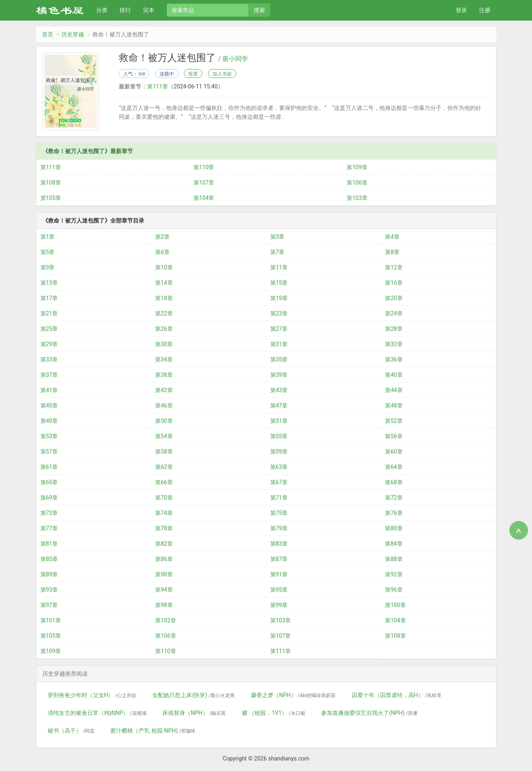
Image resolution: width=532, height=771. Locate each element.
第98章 (164, 605)
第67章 (279, 482)
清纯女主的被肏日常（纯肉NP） (97, 713)
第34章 (164, 359)
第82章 (164, 544)
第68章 (394, 482)
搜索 (259, 10)
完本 (149, 10)
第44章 (394, 390)
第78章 (164, 528)
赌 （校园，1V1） (274, 713)
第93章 (49, 590)
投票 (193, 74)
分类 (102, 10)
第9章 (48, 267)
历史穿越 (73, 34)
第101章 (51, 620)
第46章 (164, 405)
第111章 (158, 86)
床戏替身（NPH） (194, 713)
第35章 (279, 359)
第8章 (392, 252)
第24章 (394, 313)
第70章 (164, 498)
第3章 (278, 237)
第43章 (279, 390)
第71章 (279, 498)
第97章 (49, 605)
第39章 (279, 375)
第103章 (357, 198)
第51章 (279, 421)
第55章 (279, 436)
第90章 (164, 574)
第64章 (394, 467)
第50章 (164, 421)
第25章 (49, 329)
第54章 (164, 436)
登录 (461, 10)
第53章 (49, 436)
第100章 (395, 605)
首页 (48, 34)
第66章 (164, 482)
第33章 (49, 359)
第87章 (279, 559)
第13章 (49, 283)
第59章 (279, 452)
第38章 (164, 375)
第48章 (394, 405)
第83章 (279, 544)
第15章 (279, 283)
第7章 (278, 252)
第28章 (394, 329)
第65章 (49, 482)
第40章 (394, 375)
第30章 (164, 344)
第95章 (279, 590)
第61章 (49, 467)
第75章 (279, 513)
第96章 (394, 590)
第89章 (49, 574)
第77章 (49, 528)
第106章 (357, 183)
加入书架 (222, 74)
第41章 (49, 390)
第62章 (164, 467)
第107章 (204, 183)
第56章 (394, 436)
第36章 (394, 359)
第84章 (394, 544)
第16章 (394, 283)
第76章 (394, 513)
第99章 (279, 605)
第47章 (279, 405)
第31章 (279, 344)
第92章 (394, 574)
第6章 (162, 252)
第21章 (49, 313)
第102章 (166, 620)
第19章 (279, 298)
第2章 (162, 237)
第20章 (394, 298)
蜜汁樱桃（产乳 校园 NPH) (153, 731)
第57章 (49, 452)
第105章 (51, 198)
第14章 (164, 283)
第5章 (48, 252)
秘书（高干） (71, 731)
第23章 (279, 313)
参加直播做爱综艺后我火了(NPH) (369, 713)
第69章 (49, 498)
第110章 (204, 167)
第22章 (164, 313)
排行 (125, 10)
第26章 (164, 329)
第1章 (48, 237)
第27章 (279, 329)
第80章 (394, 528)
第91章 (279, 574)
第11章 (279, 267)
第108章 (51, 183)
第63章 (279, 467)
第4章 (392, 237)
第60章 (394, 452)
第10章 (164, 267)
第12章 (394, 267)
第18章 (164, 298)
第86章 (164, 559)
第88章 (394, 559)
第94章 (164, 590)
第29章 (49, 344)
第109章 (357, 167)
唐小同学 (235, 59)
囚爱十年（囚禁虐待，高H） (397, 695)
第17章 (49, 298)
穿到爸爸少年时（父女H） (92, 695)
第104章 (204, 198)
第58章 (164, 452)
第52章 (394, 421)
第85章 (49, 559)
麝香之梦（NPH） (293, 695)
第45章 (49, 405)
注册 (485, 10)
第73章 (49, 513)
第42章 (164, 390)
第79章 (279, 528)
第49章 (49, 421)
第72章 (394, 498)
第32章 (394, 344)
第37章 (49, 375)
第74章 (164, 513)
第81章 (49, 544)
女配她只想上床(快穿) (193, 695)
